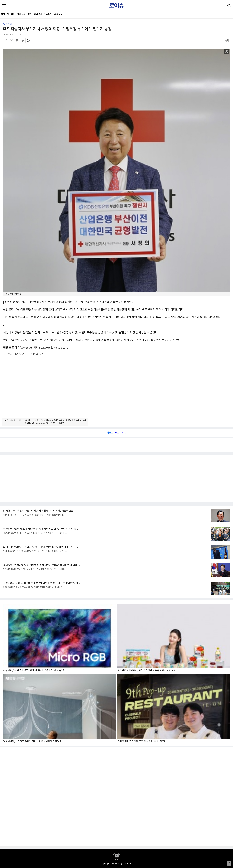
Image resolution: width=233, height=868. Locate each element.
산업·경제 (38, 14)
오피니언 (48, 14)
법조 (13, 14)
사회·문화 (21, 14)
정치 (30, 14)
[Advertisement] (117, 390)
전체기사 (5, 14)
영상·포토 (58, 14)
